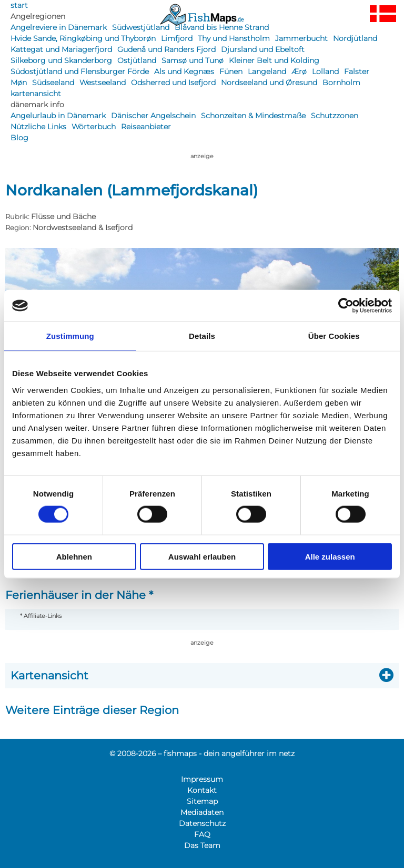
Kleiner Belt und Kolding (274, 60)
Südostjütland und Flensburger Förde (80, 71)
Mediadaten (202, 812)
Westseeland (103, 82)
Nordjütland (355, 38)
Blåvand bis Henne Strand (222, 27)
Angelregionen (38, 16)
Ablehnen (74, 556)
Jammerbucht (301, 38)
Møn (19, 82)
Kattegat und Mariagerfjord (61, 49)
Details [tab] (202, 336)
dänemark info (37, 105)
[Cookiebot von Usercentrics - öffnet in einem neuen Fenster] (346, 306)
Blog (19, 138)
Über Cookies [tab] (334, 336)
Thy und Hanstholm (234, 38)
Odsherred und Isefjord (173, 82)
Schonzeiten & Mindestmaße (253, 116)
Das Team (202, 845)
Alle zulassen (330, 556)
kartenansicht (36, 94)
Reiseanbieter (146, 127)
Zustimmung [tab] (70, 336)
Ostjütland (137, 60)
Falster (357, 71)
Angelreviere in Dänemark (59, 27)
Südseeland (53, 82)
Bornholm (341, 82)
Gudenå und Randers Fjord (166, 49)
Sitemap (202, 801)
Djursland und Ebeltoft (263, 49)
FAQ (202, 834)
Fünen (231, 71)
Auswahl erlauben (202, 556)
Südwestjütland (141, 27)
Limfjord (177, 38)
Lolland (325, 71)
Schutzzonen (335, 116)
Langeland (267, 71)
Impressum (202, 779)
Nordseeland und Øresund (269, 82)
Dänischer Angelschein (153, 116)
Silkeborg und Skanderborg (61, 60)
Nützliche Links (38, 127)
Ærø (299, 71)
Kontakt (202, 790)
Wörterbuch (94, 127)
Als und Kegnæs (184, 71)
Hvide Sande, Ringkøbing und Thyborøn (83, 38)
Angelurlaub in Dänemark (58, 116)
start (19, 5)
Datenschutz (202, 823)
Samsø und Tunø (193, 60)
